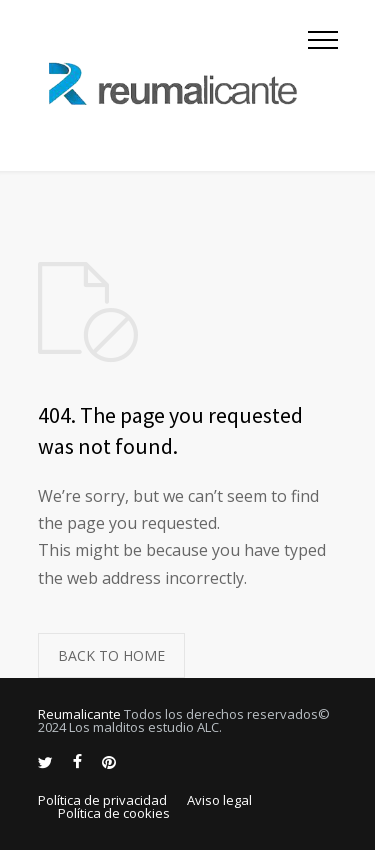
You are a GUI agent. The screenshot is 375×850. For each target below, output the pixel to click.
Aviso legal (219, 800)
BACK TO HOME (111, 655)
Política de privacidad (102, 800)
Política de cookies (114, 813)
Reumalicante (79, 714)
